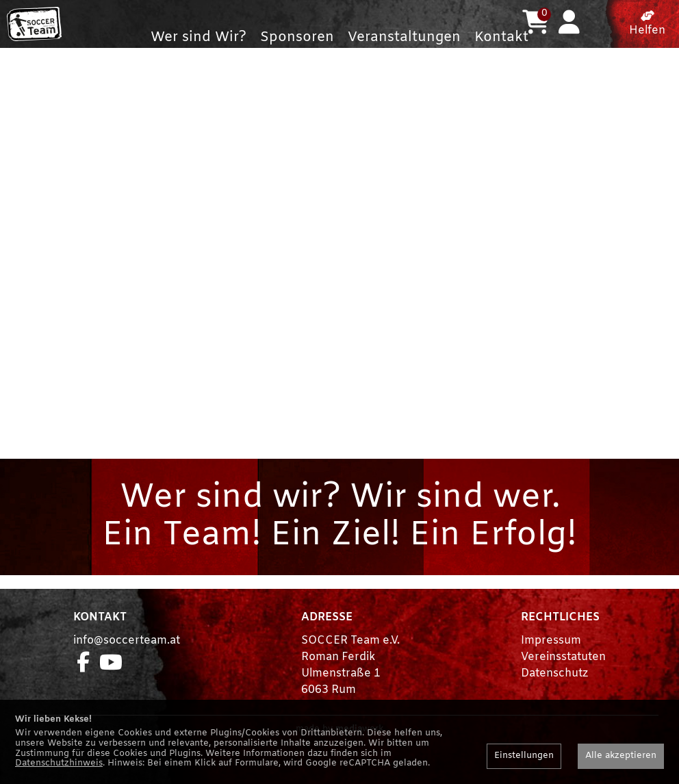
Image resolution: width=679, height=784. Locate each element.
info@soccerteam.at (127, 668)
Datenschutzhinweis (59, 763)
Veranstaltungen (404, 37)
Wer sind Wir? (198, 37)
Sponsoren (297, 37)
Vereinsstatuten (563, 684)
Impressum (551, 668)
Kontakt (501, 37)
